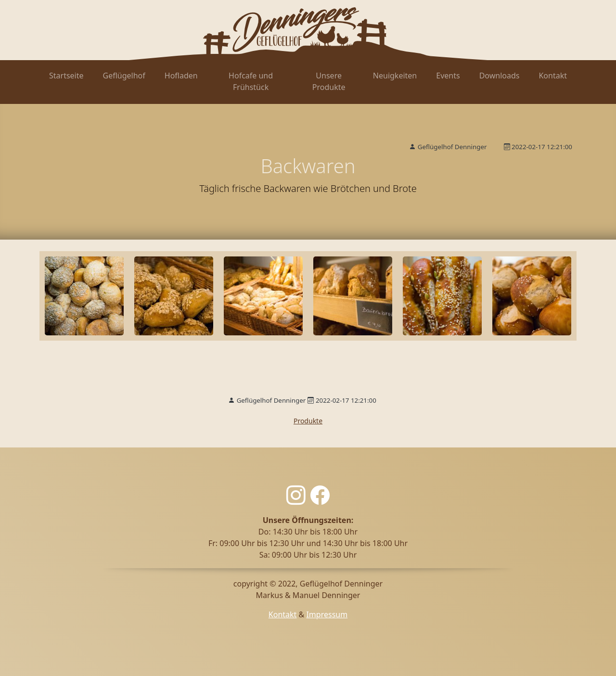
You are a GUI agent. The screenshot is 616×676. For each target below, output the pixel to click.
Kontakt (553, 76)
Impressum (327, 614)
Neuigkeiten (395, 76)
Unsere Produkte (329, 81)
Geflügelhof (124, 76)
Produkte (308, 421)
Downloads (500, 76)
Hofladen (181, 76)
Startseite (66, 76)
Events (448, 76)
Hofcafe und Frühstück (251, 81)
